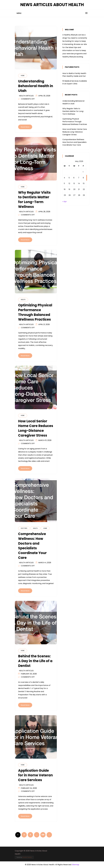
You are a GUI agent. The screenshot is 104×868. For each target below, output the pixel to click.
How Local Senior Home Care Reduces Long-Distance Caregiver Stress (75, 132)
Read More (25, 127)
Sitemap (76, 865)
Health (23, 300)
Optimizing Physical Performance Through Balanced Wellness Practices (75, 122)
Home (23, 76)
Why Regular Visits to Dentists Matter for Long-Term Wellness (73, 111)
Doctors (24, 528)
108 (43, 835)
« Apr (65, 201)
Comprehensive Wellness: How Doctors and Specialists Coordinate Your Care (74, 142)
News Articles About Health (52, 5)
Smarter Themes (27, 857)
